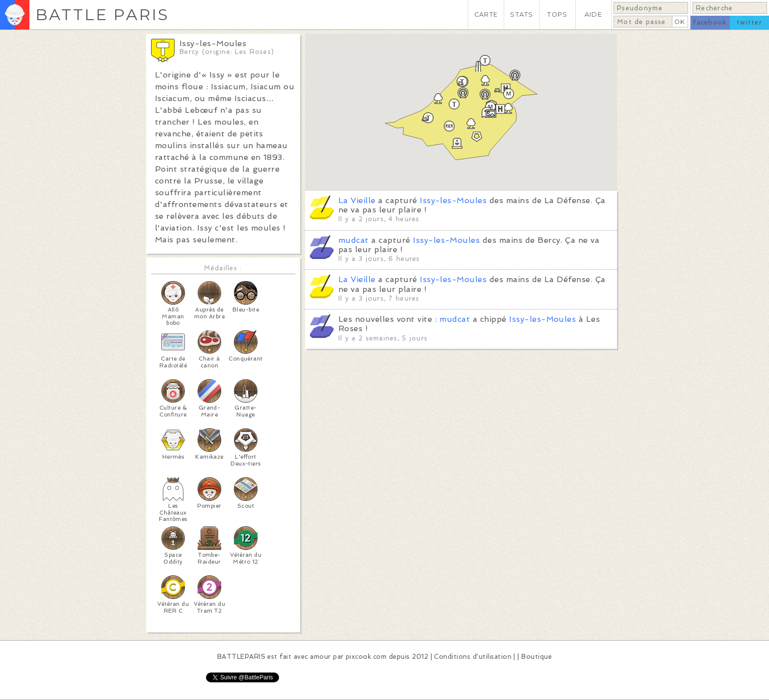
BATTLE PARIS (102, 14)
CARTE (486, 14)
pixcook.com (366, 657)
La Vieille (357, 200)
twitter (749, 22)
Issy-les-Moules (453, 200)
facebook (710, 22)
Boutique (537, 657)
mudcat (354, 240)
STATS (522, 14)
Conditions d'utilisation (473, 657)
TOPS (557, 14)
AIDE (593, 14)
